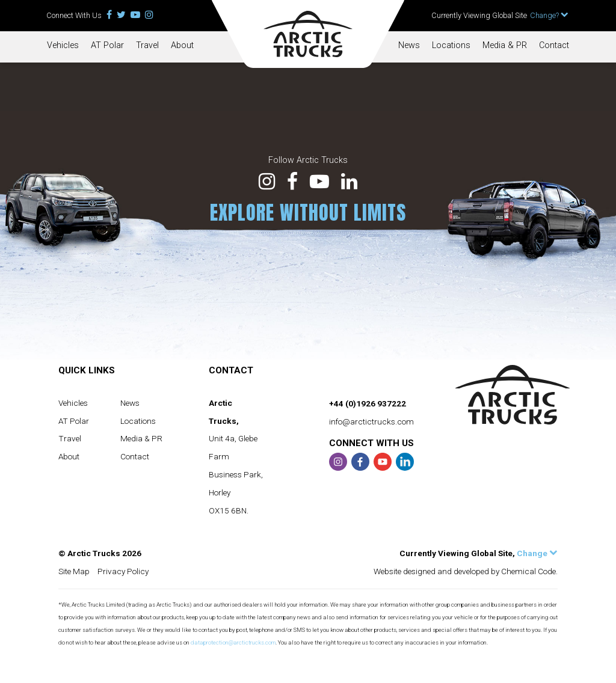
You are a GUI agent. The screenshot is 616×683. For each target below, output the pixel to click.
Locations (451, 45)
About (182, 45)
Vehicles (63, 45)
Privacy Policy (123, 571)
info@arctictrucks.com (371, 421)
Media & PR (505, 45)
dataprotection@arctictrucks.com (233, 642)
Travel (147, 45)
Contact (554, 45)
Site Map (74, 571)
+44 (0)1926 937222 (368, 403)
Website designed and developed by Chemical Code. (466, 571)
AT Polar (107, 45)
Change (537, 553)
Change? (549, 15)
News (409, 45)
